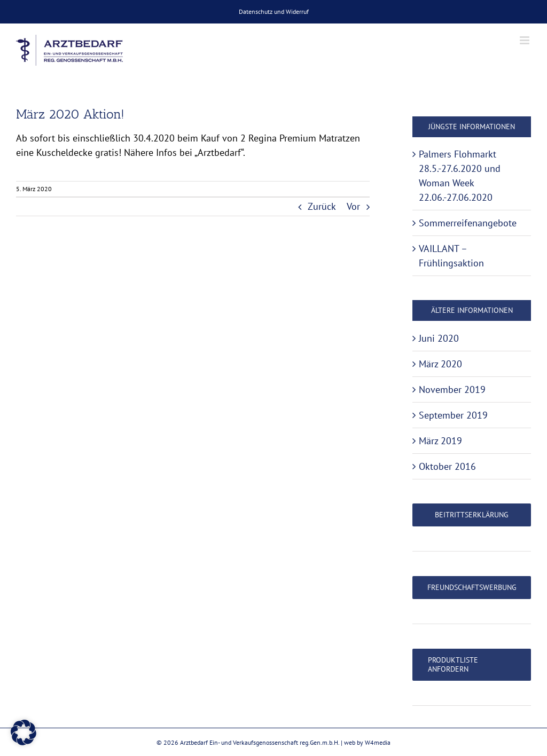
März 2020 (440, 364)
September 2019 (453, 415)
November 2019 (452, 389)
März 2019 (440, 441)
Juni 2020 (439, 338)
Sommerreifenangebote (468, 223)
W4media (378, 742)
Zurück (322, 206)
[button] (24, 733)
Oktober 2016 (447, 466)
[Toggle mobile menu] (525, 40)
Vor (353, 206)
